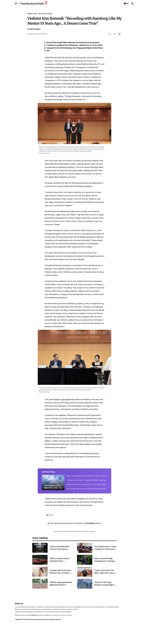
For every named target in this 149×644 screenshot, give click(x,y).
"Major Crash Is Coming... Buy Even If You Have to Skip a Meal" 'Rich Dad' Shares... (87, 502)
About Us (19, 622)
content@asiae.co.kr (34, 634)
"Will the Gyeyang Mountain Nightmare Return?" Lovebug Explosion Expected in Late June (61, 602)
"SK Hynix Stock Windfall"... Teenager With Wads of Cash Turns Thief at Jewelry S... (87, 498)
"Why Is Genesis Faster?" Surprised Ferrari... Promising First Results (60, 578)
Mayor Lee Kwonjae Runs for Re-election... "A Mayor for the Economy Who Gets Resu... (87, 494)
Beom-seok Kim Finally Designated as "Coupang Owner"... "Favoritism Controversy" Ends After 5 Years (105, 578)
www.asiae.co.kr (43, 638)
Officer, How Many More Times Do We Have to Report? (60, 566)
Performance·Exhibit (45, 14)
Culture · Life (32, 14)
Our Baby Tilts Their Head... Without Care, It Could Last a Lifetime (61, 590)
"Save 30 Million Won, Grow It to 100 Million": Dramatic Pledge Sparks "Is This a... (87, 507)
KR (126, 4)
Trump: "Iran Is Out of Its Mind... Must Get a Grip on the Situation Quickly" (105, 590)
